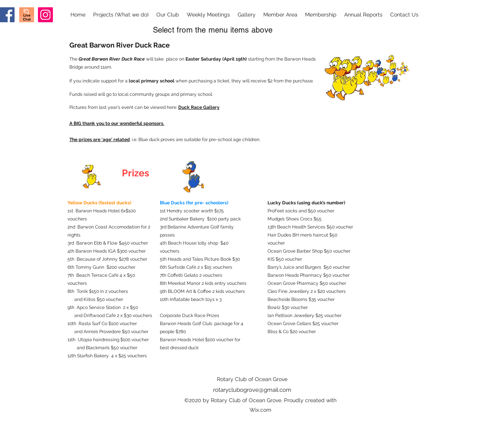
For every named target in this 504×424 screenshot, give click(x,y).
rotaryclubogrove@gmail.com (252, 390)
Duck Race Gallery (199, 107)
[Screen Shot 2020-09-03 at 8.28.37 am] (27, 15)
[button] (121, 15)
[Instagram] (45, 15)
